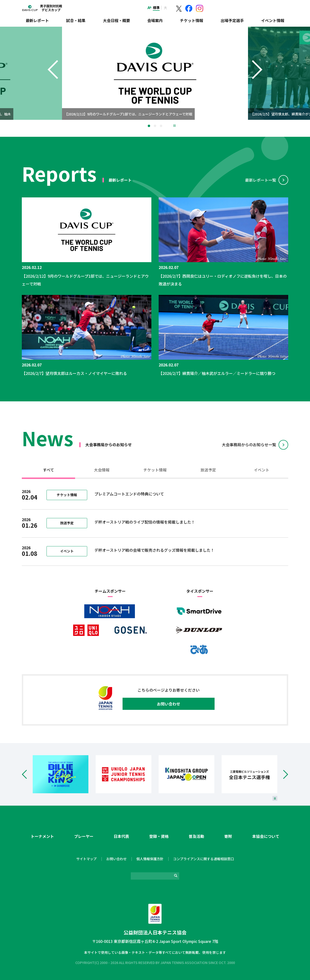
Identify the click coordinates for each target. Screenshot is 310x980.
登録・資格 (159, 836)
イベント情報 (273, 20)
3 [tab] (161, 126)
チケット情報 (192, 20)
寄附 (228, 836)
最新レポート (37, 20)
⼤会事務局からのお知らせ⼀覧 (249, 445)
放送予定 (208, 470)
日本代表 (121, 836)
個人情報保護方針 (150, 859)
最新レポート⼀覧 (261, 180)
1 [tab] (149, 126)
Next (283, 774)
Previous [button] (53, 79)
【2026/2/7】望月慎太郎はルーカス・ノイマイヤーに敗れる (74, 373)
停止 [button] (174, 126)
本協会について (266, 836)
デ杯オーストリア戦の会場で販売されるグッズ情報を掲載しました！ (154, 550)
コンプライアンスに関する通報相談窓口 (204, 859)
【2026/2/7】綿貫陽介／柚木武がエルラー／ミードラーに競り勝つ (217, 373)
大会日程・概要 (116, 20)
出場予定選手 (232, 20)
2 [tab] (155, 126)
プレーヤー (84, 836)
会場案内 (155, 20)
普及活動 (196, 836)
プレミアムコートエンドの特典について (129, 494)
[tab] (48, 470)
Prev (27, 774)
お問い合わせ (169, 704)
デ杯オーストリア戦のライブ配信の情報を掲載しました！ (145, 522)
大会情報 (102, 470)
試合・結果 (76, 20)
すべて (48, 470)
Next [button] (257, 79)
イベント (262, 470)
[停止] (275, 798)
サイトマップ (86, 859)
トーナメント (42, 836)
